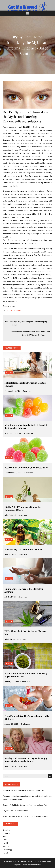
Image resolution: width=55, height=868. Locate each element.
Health (14, 306)
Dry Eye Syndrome (14, 310)
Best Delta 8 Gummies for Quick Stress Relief (26, 468)
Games (6, 840)
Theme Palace (36, 865)
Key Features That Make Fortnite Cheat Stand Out (23, 790)
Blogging (6, 830)
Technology (7, 849)
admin (14, 127)
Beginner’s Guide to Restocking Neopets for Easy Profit (25, 805)
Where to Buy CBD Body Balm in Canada (24, 549)
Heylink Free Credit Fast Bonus (15, 811)
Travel (5, 853)
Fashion (6, 836)
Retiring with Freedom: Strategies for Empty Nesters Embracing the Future (26, 760)
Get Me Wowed (26, 861)
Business (6, 833)
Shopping (7, 846)
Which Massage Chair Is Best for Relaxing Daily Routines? (26, 816)
